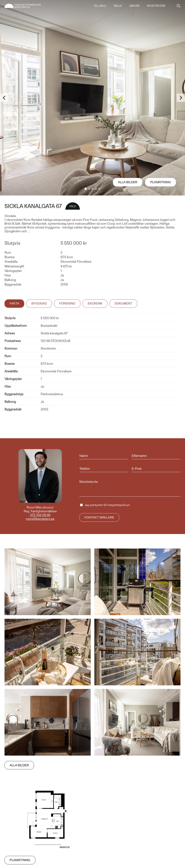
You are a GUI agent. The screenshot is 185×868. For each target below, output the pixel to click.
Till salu (100, 6)
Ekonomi (95, 303)
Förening (67, 303)
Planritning (161, 182)
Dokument (123, 303)
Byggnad (39, 303)
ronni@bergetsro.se (40, 519)
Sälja (118, 6)
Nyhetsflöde (156, 6)
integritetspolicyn (119, 505)
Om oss (134, 6)
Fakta (14, 303)
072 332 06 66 (40, 515)
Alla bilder (128, 182)
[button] (86, 189)
